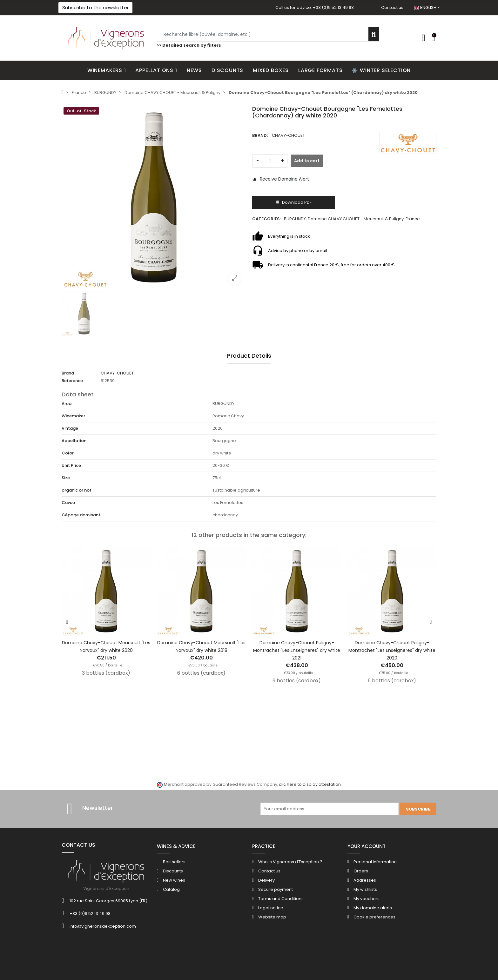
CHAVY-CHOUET (288, 135)
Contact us (392, 7)
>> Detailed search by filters (189, 45)
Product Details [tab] (249, 356)
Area (67, 404)
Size (66, 478)
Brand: (260, 135)
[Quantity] (270, 161)
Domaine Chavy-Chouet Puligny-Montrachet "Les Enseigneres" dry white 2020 (392, 650)
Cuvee (68, 503)
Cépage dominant (81, 515)
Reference (72, 381)
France (413, 219)
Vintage (70, 428)
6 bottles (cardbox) (201, 673)
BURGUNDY (295, 219)
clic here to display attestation (310, 784)
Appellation (74, 441)
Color (68, 453)
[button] (95, 8)
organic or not (77, 490)
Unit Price (71, 465)
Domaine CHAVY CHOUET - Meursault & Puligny (356, 219)
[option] (154, 197)
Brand (68, 373)
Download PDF (293, 202)
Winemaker (73, 416)
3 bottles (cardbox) (106, 673)
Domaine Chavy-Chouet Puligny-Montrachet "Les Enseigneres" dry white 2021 (297, 650)
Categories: (266, 219)
